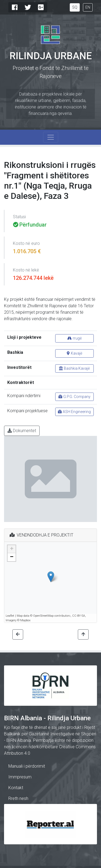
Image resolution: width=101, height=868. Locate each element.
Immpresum (20, 777)
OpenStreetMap (43, 616)
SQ (75, 7)
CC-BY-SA (79, 616)
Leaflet (10, 616)
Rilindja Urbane (51, 56)
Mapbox (25, 620)
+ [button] (12, 549)
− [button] (12, 557)
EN (88, 7)
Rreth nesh (18, 798)
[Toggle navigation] (51, 137)
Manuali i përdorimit (27, 766)
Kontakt (16, 788)
